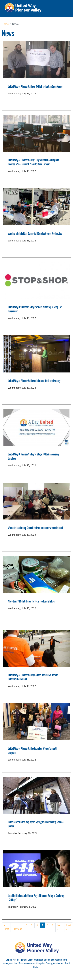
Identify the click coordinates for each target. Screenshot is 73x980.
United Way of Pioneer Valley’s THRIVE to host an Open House (35, 87)
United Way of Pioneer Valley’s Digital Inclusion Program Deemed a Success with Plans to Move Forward (33, 162)
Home (5, 24)
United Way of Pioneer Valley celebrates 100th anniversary (34, 381)
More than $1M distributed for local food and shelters (32, 601)
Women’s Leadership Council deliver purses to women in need (35, 528)
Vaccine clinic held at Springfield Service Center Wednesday (35, 234)
